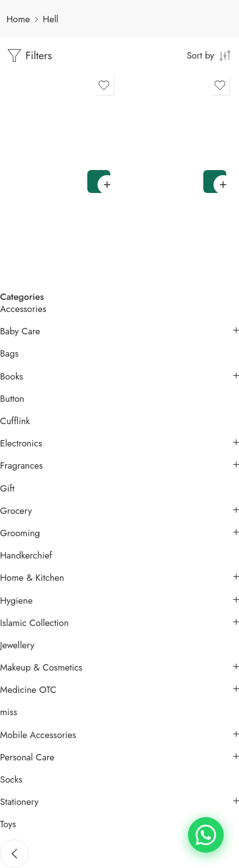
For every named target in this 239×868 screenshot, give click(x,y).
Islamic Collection (34, 623)
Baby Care (20, 331)
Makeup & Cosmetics (41, 667)
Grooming (20, 533)
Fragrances (21, 466)
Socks (11, 779)
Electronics (21, 443)
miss (9, 712)
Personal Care (27, 757)
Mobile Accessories (38, 735)
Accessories (23, 309)
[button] (99, 181)
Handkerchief (26, 555)
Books (11, 376)
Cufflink (15, 421)
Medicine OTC (28, 690)
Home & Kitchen (32, 578)
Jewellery (17, 645)
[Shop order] (210, 55)
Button (12, 399)
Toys (8, 824)
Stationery (19, 802)
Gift (7, 488)
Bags (9, 353)
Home (18, 19)
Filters (29, 56)
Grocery (16, 511)
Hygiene (16, 601)
